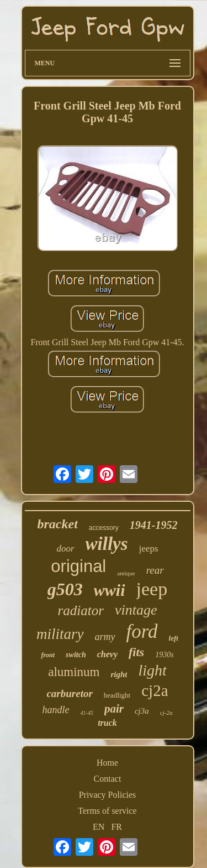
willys (107, 544)
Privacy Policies (108, 795)
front (48, 655)
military (60, 634)
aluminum (74, 672)
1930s (164, 655)
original (78, 566)
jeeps (149, 549)
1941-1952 (154, 525)
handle (56, 710)
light (152, 670)
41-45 (87, 713)
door (65, 549)
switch (76, 655)
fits (136, 652)
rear (155, 570)
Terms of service (107, 811)
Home (107, 763)
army (105, 637)
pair (114, 709)
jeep (152, 589)
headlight (117, 695)
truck (107, 723)
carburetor (69, 693)
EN (99, 827)
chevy (107, 654)
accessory (104, 528)
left (174, 638)
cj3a (142, 711)
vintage (136, 610)
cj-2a (166, 713)
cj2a (155, 690)
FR (116, 827)
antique (126, 573)
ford (142, 631)
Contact (108, 779)
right (119, 674)
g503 (65, 589)
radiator (81, 610)
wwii (110, 590)
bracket (57, 524)
